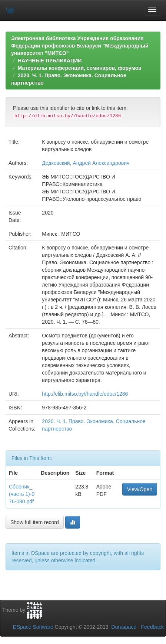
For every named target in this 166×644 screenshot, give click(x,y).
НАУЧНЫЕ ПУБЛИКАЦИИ (50, 61)
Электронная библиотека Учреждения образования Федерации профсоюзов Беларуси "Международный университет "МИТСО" (80, 46)
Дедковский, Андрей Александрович (86, 163)
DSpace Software (33, 627)
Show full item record (35, 522)
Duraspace (124, 627)
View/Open (140, 489)
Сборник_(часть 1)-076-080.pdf (22, 494)
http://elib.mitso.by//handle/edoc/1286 (85, 394)
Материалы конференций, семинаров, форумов (80, 68)
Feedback (152, 627)
